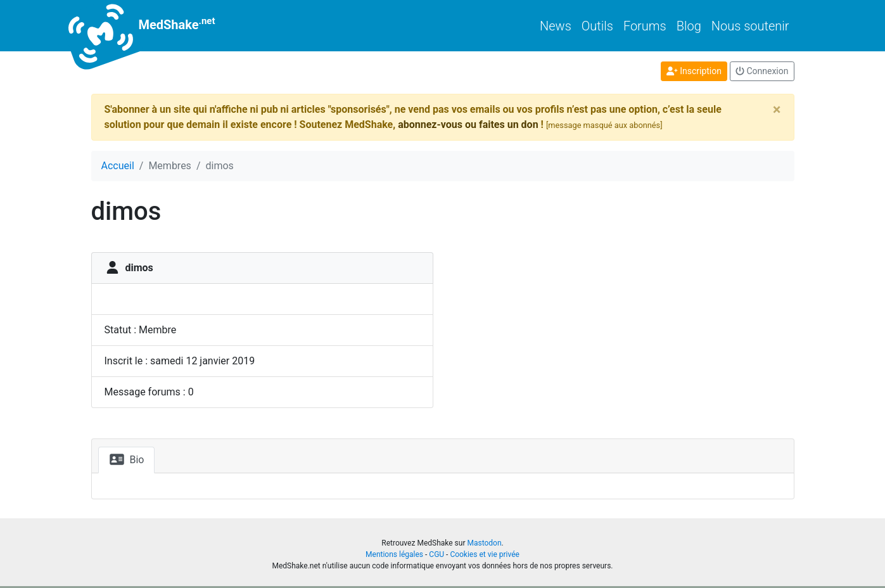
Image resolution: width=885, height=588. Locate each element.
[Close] (777, 110)
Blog (689, 26)
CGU (436, 554)
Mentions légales (394, 554)
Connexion (762, 71)
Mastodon (484, 543)
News (556, 26)
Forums (645, 26)
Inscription (694, 71)
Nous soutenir (750, 26)
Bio (127, 459)
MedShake (153, 26)
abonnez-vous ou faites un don (468, 125)
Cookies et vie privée (485, 554)
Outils (597, 26)
